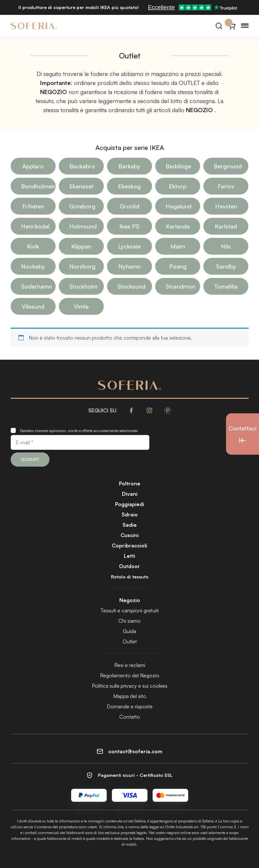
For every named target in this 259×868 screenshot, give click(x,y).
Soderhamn (37, 286)
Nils (226, 246)
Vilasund (33, 306)
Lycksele (129, 246)
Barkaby (129, 166)
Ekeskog (129, 186)
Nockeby (33, 266)
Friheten (33, 206)
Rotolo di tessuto (130, 577)
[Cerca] (219, 26)
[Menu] (245, 26)
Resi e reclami (130, 665)
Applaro (33, 166)
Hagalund (178, 206)
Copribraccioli (129, 545)
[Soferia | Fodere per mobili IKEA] (34, 26)
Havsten (226, 206)
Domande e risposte (130, 706)
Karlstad (226, 226)
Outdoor (129, 566)
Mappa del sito (130, 696)
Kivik (33, 246)
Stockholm (83, 286)
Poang (178, 266)
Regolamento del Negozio (130, 675)
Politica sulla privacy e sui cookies (130, 686)
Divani (130, 494)
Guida (129, 631)
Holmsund (83, 226)
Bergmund (228, 166)
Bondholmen (38, 186)
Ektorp (178, 186)
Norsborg (82, 266)
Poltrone (130, 483)
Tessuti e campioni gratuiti (130, 610)
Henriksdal (35, 226)
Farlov (226, 186)
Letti (129, 556)
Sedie (130, 525)
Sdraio (130, 514)
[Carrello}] (232, 26)
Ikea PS (129, 226)
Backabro (82, 166)
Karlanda (178, 226)
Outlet (130, 641)
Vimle (81, 306)
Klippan (81, 246)
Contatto (130, 717)
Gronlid (129, 206)
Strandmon (180, 286)
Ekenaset (81, 186)
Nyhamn (129, 266)
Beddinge (178, 166)
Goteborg (82, 206)
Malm (178, 246)
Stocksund (131, 286)
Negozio (130, 600)
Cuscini (130, 535)
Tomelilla (226, 286)
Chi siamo (129, 621)
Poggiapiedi (130, 504)
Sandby (226, 266)
